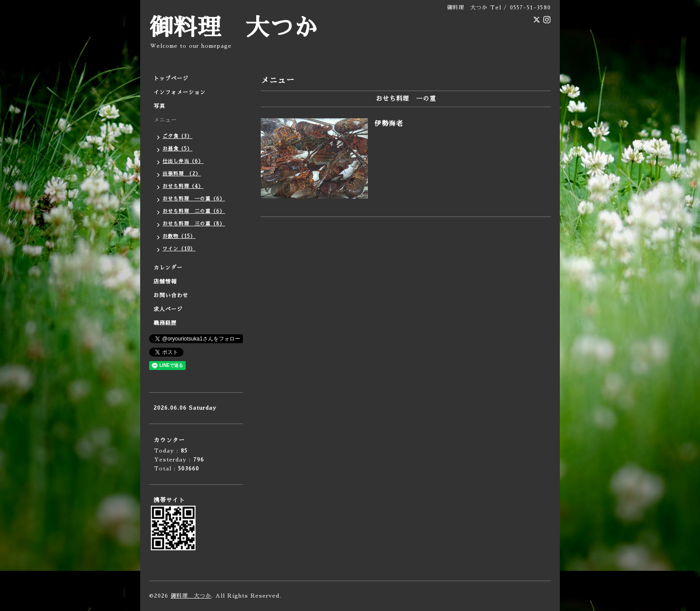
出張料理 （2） (182, 174)
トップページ (171, 79)
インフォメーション (180, 92)
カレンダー (168, 268)
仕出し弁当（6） (183, 161)
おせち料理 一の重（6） (194, 199)
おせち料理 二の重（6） (194, 211)
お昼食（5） (177, 149)
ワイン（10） (179, 249)
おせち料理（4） (183, 186)
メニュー (165, 120)
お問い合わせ (171, 295)
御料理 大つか (233, 28)
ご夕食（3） (177, 136)
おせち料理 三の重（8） (194, 224)
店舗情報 (165, 282)
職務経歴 (165, 323)
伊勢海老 (389, 123)
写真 (159, 106)
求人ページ (168, 309)
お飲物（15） (179, 236)
